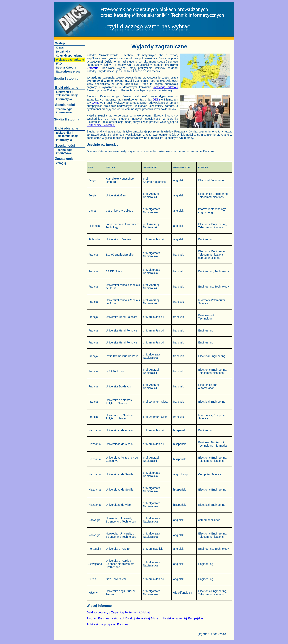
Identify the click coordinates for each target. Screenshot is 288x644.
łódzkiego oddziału (166, 87)
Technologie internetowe (64, 111)
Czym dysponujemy (69, 56)
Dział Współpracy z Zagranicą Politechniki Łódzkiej (118, 612)
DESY (157, 100)
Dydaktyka (63, 52)
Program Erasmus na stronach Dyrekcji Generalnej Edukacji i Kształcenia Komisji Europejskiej (145, 618)
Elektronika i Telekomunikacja (67, 94)
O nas (60, 48)
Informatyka (64, 99)
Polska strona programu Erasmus (107, 624)
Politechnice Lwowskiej (101, 125)
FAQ (59, 64)
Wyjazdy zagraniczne (70, 60)
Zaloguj (61, 163)
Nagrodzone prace (68, 72)
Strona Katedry (66, 68)
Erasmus (92, 68)
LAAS (95, 103)
